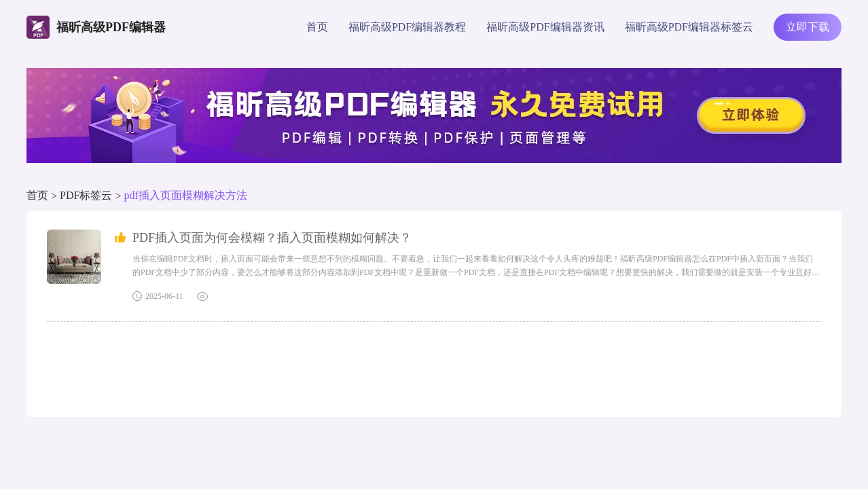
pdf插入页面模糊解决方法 (185, 195)
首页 (317, 27)
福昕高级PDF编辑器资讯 (545, 27)
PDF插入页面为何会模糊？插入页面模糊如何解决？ (272, 238)
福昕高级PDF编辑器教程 (407, 27)
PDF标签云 (86, 195)
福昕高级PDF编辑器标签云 (689, 27)
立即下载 (808, 27)
